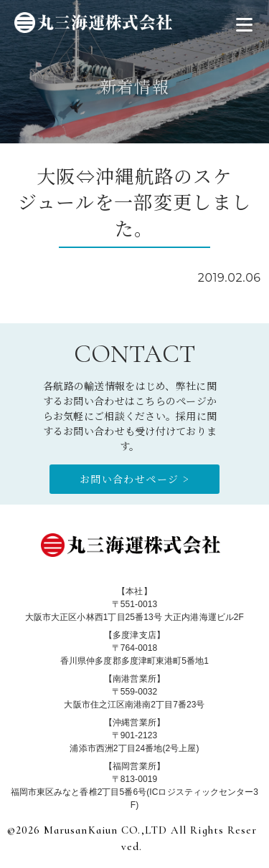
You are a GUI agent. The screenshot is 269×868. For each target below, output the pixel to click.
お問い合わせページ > (134, 479)
